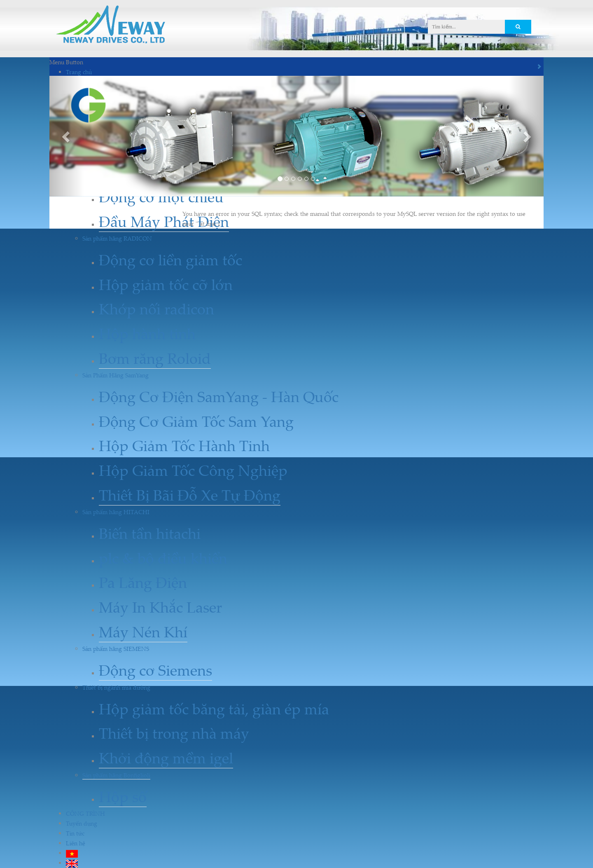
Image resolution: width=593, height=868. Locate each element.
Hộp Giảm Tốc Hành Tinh (184, 446)
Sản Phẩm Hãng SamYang (116, 375)
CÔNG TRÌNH (85, 813)
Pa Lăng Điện (143, 582)
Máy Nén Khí (143, 632)
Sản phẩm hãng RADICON (117, 238)
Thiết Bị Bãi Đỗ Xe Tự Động (190, 495)
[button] (67, 136)
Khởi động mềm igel (166, 758)
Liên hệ (76, 843)
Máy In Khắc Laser (160, 607)
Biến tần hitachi (150, 533)
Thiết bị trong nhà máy (174, 733)
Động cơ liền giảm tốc (170, 260)
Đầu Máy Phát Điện (164, 221)
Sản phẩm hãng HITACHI (116, 512)
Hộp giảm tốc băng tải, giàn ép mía (214, 709)
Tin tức (75, 833)
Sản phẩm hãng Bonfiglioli (116, 775)
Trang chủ (79, 72)
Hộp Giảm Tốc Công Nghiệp (193, 470)
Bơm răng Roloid (155, 358)
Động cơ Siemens (155, 670)
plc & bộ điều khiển (163, 558)
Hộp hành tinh (147, 333)
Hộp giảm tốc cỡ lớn (166, 284)
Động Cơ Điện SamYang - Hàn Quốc (219, 397)
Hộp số (123, 797)
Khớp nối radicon (156, 309)
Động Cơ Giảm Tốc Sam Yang (196, 421)
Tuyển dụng (82, 823)
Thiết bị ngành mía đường (116, 687)
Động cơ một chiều (161, 197)
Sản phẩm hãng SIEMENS (116, 649)
